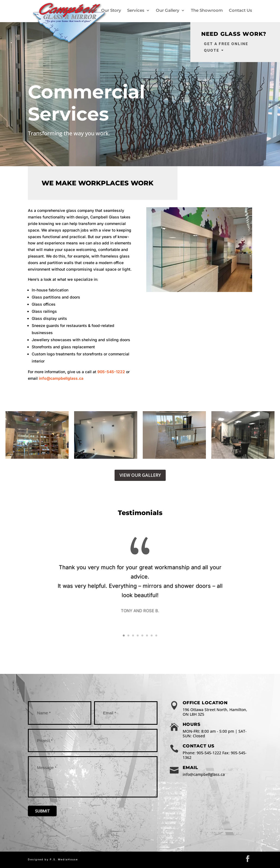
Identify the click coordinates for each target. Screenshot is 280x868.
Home (89, 10)
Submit (42, 811)
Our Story (111, 10)
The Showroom (207, 10)
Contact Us (240, 10)
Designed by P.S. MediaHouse (53, 859)
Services (136, 10)
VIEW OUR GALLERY (140, 475)
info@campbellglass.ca (61, 378)
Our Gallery (168, 10)
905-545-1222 (111, 372)
